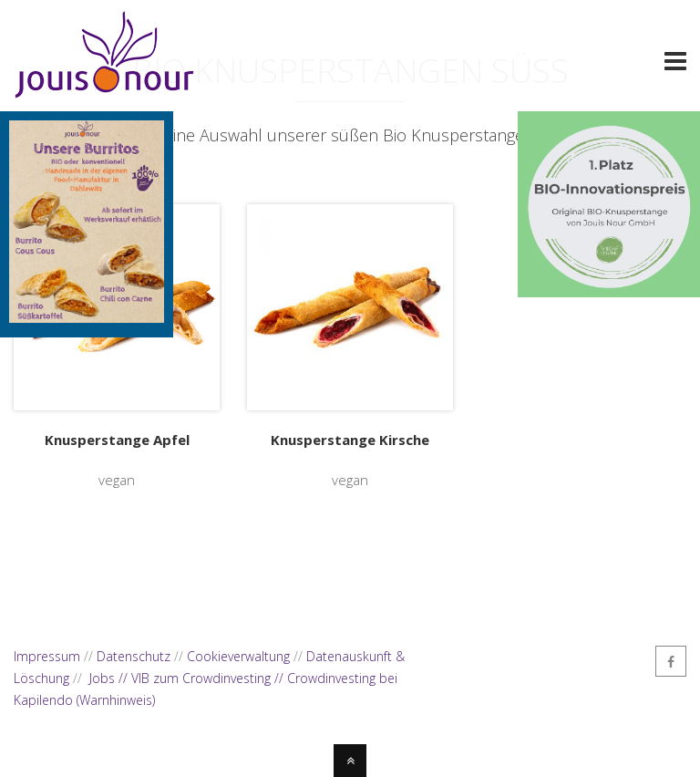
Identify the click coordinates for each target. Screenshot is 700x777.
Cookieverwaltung (238, 656)
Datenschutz (134, 656)
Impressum (47, 656)
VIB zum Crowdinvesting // (209, 678)
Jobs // (110, 678)
